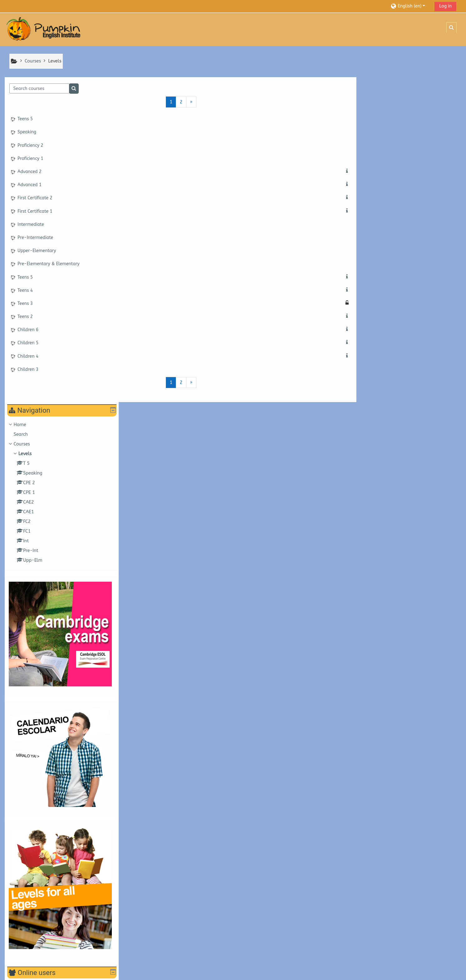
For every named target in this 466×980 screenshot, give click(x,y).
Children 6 (28, 330)
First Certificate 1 (35, 212)
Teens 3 (25, 304)
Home (367, 100)
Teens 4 (25, 291)
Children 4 (28, 357)
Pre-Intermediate (35, 238)
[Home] (44, 29)
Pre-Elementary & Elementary (49, 264)
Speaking (27, 133)
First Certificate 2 (35, 199)
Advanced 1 (30, 185)
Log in (445, 6)
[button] (410, 6)
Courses (369, 119)
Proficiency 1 (30, 159)
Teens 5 (25, 119)
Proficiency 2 (30, 146)
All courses (367, 915)
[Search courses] (39, 89)
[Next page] (187, 102)
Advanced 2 (30, 172)
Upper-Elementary (37, 251)
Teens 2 (25, 317)
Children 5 (28, 343)
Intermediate (31, 225)
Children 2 (370, 896)
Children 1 (370, 906)
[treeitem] (407, 168)
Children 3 (28, 370)
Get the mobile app (30, 974)
